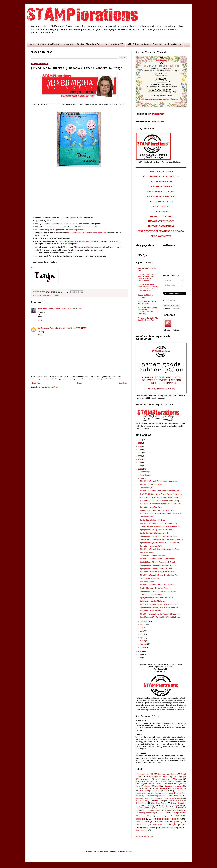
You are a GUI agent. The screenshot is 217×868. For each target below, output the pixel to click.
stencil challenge (142, 830)
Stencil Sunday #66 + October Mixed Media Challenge (160, 617)
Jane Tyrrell (168, 791)
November (144, 475)
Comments (170, 285)
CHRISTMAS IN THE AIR (161, 171)
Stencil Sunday (148, 805)
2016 (140, 469)
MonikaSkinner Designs (143, 798)
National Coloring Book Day (175, 798)
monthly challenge (144, 821)
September (144, 621)
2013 (140, 658)
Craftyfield (157, 786)
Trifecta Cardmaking (153, 810)
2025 (140, 443)
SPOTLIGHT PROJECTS (161, 201)
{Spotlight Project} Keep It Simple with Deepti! (156, 530)
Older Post (123, 383)
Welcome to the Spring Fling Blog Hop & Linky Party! (148, 319)
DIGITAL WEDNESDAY (161, 181)
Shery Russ (141, 803)
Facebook (158, 122)
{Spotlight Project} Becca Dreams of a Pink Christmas (159, 543)
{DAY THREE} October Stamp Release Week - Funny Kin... (161, 501)
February (144, 644)
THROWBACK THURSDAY (161, 221)
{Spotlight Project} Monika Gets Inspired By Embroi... (159, 565)
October (143, 478)
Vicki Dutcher (181, 810)
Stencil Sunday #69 (147, 517)
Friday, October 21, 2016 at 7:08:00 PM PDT (66, 309)
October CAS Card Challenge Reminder (154, 533)
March (143, 641)
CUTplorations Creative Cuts (147, 781)
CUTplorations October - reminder (152, 556)
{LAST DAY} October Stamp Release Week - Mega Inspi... (161, 494)
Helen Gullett (144, 791)
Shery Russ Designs (159, 803)
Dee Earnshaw (43, 328)
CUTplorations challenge (173, 781)
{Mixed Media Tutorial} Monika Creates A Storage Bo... (160, 614)
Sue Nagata (165, 806)
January (143, 647)
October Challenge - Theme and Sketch (154, 588)
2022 (140, 450)
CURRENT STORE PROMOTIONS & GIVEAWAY (161, 231)
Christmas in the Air (171, 784)
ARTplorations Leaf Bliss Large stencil (68, 230)
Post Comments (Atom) (50, 387)
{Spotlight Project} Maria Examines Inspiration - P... (158, 569)
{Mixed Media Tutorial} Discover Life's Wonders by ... (159, 523)
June (142, 631)
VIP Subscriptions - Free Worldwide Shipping (155, 44)
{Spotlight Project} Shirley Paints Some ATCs (156, 598)
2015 (140, 651)
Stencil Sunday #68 (147, 552)
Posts (168, 281)
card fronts (163, 813)
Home (31, 44)
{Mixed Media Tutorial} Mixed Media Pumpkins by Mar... (160, 491)
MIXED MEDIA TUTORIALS (161, 191)
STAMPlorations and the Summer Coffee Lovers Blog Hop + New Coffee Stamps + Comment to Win (148, 288)
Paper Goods (142, 801)
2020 (140, 456)
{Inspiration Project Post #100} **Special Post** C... (158, 572)
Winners (68, 44)
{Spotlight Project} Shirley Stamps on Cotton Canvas (159, 536)
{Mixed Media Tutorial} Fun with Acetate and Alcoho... (159, 481)
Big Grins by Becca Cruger (173, 777)
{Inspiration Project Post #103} (151, 484)
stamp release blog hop (171, 828)
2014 (140, 655)
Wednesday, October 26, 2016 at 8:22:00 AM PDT (68, 328)
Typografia (168, 810)
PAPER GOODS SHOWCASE (161, 196)
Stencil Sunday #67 (147, 582)
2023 (140, 446)
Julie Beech (180, 791)
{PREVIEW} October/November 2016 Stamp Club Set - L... (161, 604)
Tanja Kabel (55, 295)
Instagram (158, 114)
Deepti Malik (141, 788)
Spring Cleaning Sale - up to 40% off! (100, 44)
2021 (140, 453)
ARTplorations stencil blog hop (165, 774)
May (142, 634)
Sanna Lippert (158, 801)
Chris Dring (140, 784)
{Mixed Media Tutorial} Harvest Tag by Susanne (157, 559)
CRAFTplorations (161, 779)
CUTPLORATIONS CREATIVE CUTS (161, 176)
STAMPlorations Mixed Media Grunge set (80, 241)
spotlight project (176, 824)
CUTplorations (177, 779)
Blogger (129, 852)
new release (164, 822)
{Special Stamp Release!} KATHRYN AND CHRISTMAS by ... (162, 539)
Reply (40, 320)
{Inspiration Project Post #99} (150, 611)
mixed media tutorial (44, 295)
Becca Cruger (152, 776)
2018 (140, 463)
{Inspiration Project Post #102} (151, 507)
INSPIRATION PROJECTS (161, 186)
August (143, 625)
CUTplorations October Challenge (152, 601)
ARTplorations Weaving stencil (86, 247)
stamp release (149, 828)
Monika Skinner (174, 796)
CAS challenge (143, 779)
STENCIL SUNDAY (161, 206)
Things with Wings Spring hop (164, 808)
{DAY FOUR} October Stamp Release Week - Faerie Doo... (161, 497)
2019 (140, 459)
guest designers (163, 816)
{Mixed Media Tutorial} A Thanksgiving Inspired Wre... (159, 575)
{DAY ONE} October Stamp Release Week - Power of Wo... (161, 514)
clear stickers (146, 816)
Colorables (147, 786)
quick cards (157, 825)
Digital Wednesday (160, 788)
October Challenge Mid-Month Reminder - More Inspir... (160, 526)
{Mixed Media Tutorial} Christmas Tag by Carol (157, 510)
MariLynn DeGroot (158, 793)
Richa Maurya (43, 309)
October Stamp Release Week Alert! (153, 520)
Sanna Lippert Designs (175, 801)
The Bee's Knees (142, 808)
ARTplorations (142, 774)
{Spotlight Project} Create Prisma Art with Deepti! (158, 591)
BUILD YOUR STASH (161, 236)
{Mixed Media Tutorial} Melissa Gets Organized (157, 585)
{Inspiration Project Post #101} (151, 546)
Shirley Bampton (179, 803)
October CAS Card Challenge (151, 595)
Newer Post (36, 383)
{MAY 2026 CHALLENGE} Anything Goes (147, 302)
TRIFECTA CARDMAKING (161, 226)
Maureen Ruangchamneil (155, 796)
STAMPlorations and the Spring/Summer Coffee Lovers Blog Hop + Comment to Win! (147, 278)
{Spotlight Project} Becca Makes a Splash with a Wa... (159, 607)
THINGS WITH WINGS (161, 216)
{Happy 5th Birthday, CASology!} (145, 296)
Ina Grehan (157, 791)
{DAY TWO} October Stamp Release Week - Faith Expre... (161, 504)
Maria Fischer (175, 793)
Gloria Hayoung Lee (179, 788)
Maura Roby (140, 796)
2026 (140, 440)
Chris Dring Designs (155, 784)
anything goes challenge (147, 813)
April (142, 638)
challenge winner (179, 813)
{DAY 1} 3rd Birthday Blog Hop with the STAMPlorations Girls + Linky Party (147, 311)
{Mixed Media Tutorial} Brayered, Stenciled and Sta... (159, 549)
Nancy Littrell (157, 798)
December (144, 472)
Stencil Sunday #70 (147, 488)
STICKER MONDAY (161, 211)
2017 (140, 466)
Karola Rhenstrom (142, 793)
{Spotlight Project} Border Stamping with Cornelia (158, 562)
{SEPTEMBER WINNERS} (149, 578)
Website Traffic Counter (144, 837)
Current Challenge (49, 44)
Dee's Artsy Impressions (174, 786)
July (142, 628)
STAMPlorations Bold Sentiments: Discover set (87, 233)
